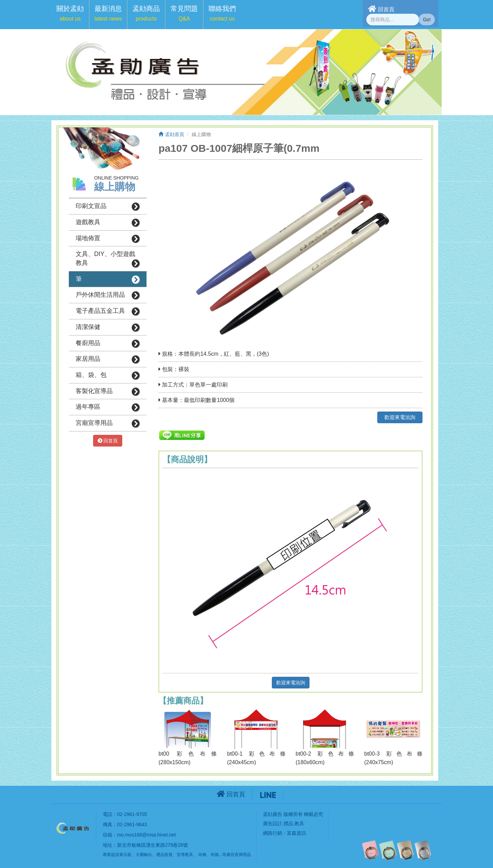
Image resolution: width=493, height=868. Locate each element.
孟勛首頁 (171, 134)
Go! (427, 20)
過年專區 (108, 407)
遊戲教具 (108, 223)
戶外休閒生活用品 (108, 295)
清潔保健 (108, 328)
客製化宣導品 (108, 392)
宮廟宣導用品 (108, 424)
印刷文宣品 (108, 207)
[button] (70, 15)
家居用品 (108, 359)
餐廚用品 (108, 344)
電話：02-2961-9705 (125, 814)
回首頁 (381, 9)
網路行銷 (273, 833)
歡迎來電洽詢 (400, 417)
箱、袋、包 (108, 376)
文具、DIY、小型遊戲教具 (108, 259)
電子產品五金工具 (108, 311)
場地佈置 (108, 239)
